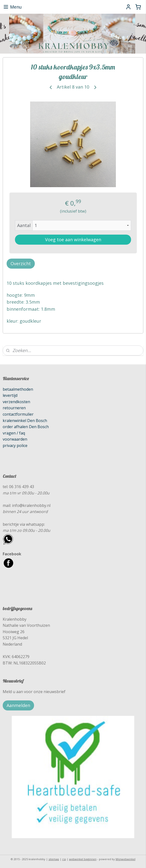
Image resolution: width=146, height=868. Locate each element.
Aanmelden (18, 705)
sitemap (54, 859)
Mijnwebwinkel (126, 859)
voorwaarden (15, 439)
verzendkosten (16, 402)
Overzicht (21, 263)
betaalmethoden (18, 389)
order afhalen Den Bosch (26, 427)
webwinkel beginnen (83, 859)
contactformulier (18, 414)
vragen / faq (14, 433)
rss (64, 859)
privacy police (15, 445)
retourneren (14, 408)
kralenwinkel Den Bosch (25, 421)
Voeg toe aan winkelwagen (73, 239)
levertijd (10, 395)
